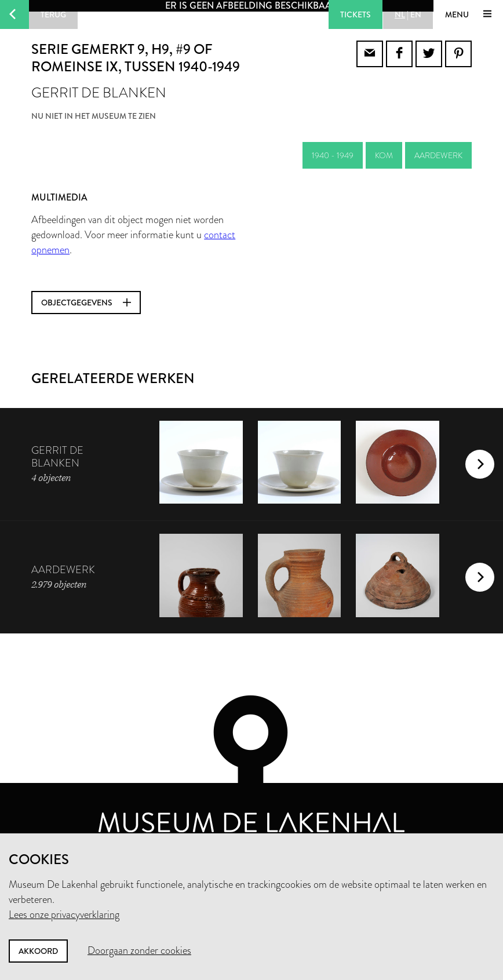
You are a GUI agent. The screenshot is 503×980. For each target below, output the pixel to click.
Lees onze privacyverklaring (64, 915)
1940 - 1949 (333, 155)
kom (384, 155)
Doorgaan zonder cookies (139, 950)
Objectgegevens (86, 303)
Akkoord (38, 951)
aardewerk (438, 155)
